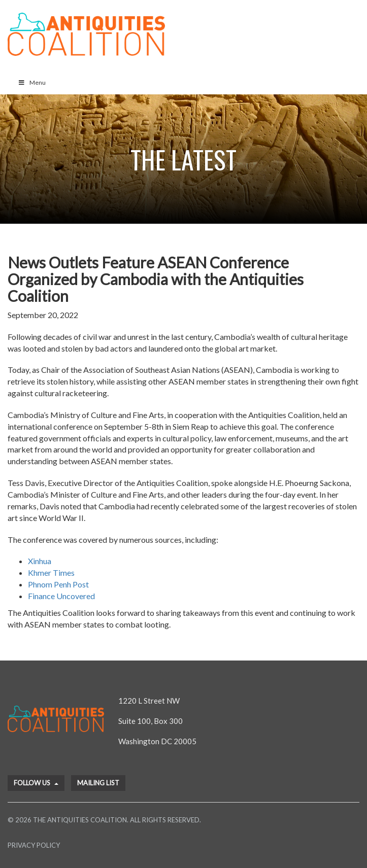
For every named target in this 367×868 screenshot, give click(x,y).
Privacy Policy (34, 845)
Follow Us (36, 783)
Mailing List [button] (98, 783)
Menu (32, 82)
